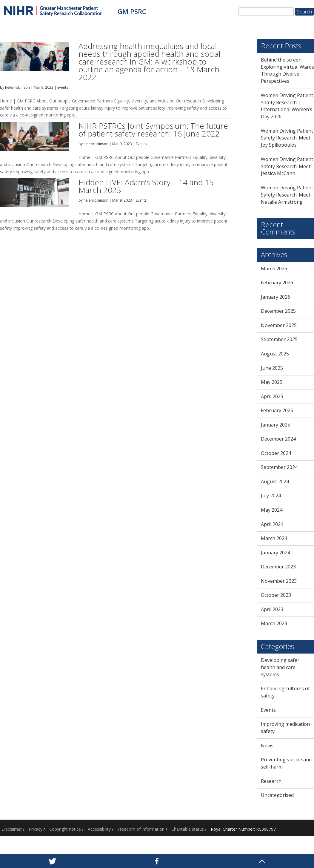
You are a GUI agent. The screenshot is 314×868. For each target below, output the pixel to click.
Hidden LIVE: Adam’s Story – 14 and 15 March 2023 (146, 186)
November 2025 (279, 325)
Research (271, 781)
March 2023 (274, 623)
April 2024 (272, 524)
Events (63, 87)
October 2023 (276, 595)
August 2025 (275, 354)
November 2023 (279, 581)
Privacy (36, 829)
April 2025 (272, 396)
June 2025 (272, 368)
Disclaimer (12, 829)
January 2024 (275, 553)
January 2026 (275, 297)
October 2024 (276, 453)
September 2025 (279, 339)
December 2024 (278, 439)
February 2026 (277, 283)
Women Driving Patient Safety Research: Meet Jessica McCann (287, 166)
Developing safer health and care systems (280, 667)
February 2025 (277, 410)
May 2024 (272, 510)
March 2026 (274, 269)
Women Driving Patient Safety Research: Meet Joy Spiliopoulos (287, 138)
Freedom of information (141, 829)
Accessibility (99, 829)
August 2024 (275, 481)
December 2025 (278, 311)
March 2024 (274, 538)
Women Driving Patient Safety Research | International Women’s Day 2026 (287, 106)
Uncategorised (277, 795)
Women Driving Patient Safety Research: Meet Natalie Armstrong (287, 195)
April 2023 (272, 609)
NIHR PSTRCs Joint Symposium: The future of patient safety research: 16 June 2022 (153, 130)
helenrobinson (17, 87)
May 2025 (272, 382)
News (267, 746)
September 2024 (279, 467)
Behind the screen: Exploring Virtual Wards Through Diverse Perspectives (287, 70)
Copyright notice (65, 829)
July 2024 (271, 496)
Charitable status (188, 829)
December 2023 (278, 567)
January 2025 (275, 425)
